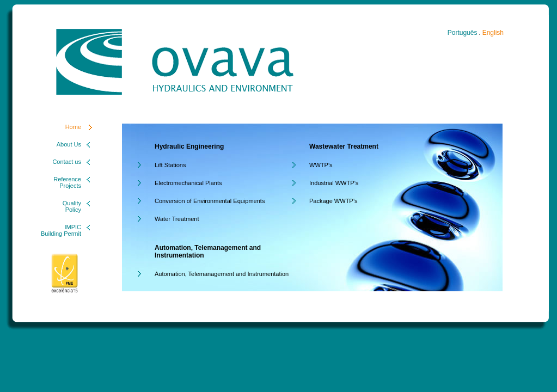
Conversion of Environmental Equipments (210, 201)
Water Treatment (177, 219)
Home (73, 127)
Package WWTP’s (333, 201)
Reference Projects (67, 182)
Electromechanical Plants (188, 183)
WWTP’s (321, 165)
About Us (69, 144)
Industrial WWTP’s (334, 183)
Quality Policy (72, 206)
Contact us (67, 162)
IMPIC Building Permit (61, 230)
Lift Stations (170, 165)
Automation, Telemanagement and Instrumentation (222, 274)
